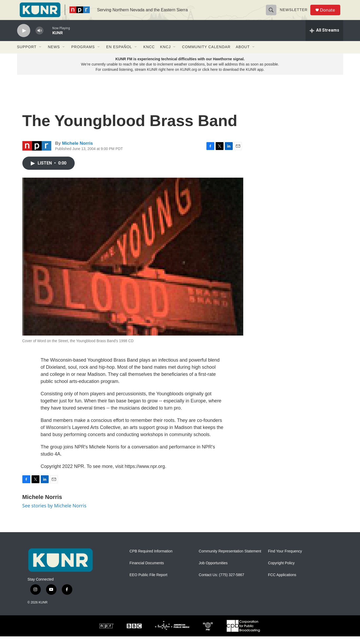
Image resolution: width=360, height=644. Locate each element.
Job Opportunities (213, 571)
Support (27, 55)
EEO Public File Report (149, 583)
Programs (83, 55)
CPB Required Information (151, 559)
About (243, 55)
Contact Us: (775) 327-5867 (222, 583)
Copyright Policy (281, 571)
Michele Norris (77, 151)
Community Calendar (206, 55)
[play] (24, 38)
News (54, 55)
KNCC (149, 55)
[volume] (39, 38)
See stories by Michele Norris (54, 513)
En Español (119, 55)
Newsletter (295, 14)
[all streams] (324, 38)
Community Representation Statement (230, 559)
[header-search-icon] (273, 14)
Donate (330, 14)
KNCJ (166, 55)
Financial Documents (147, 571)
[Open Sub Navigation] (40, 55)
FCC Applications (282, 583)
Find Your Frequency (285, 559)
